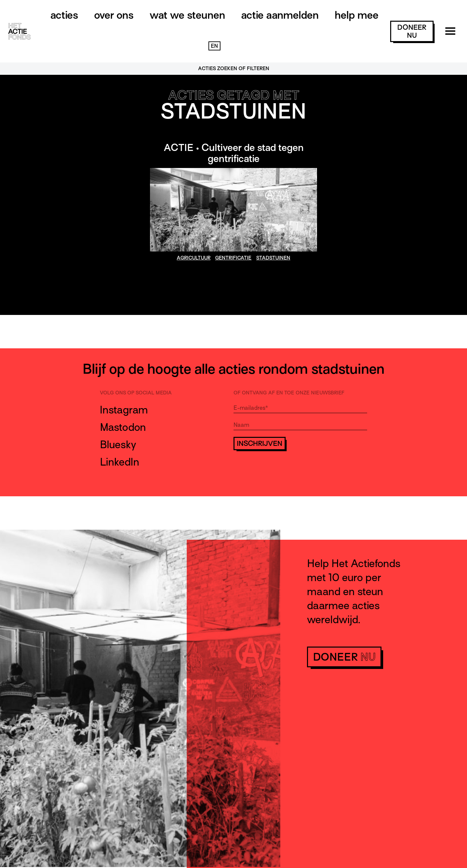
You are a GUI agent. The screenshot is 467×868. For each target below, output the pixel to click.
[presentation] (284, 470)
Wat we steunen (187, 15)
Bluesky (118, 445)
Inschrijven (260, 444)
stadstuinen (273, 258)
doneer (412, 31)
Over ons (114, 15)
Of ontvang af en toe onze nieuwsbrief (289, 393)
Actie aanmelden (280, 15)
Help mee (357, 15)
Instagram (124, 410)
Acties (64, 15)
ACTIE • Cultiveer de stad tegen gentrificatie (234, 153)
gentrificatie (233, 258)
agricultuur (194, 258)
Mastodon (123, 427)
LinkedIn (120, 462)
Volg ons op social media (136, 393)
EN (214, 46)
